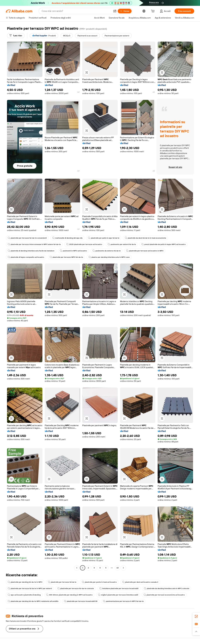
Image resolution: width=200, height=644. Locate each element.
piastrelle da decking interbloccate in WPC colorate (167, 588)
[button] (115, 11)
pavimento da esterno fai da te (107, 251)
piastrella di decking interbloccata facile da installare (31, 251)
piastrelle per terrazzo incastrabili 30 (81, 601)
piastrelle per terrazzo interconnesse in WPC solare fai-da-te (34, 244)
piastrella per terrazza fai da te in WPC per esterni (30, 588)
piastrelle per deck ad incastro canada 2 (140, 582)
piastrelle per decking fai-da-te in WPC (25, 582)
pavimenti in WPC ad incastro (73, 251)
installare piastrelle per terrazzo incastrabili (119, 588)
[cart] (153, 11)
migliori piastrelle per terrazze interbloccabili (118, 595)
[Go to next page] (123, 568)
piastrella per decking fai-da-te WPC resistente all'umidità (33, 601)
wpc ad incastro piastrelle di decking (24, 595)
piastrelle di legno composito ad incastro (26, 257)
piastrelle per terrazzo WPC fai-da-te (66, 257)
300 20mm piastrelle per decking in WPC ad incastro (69, 595)
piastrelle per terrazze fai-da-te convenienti (27, 238)
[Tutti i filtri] (16, 36)
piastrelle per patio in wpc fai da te (104, 238)
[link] (196, 616)
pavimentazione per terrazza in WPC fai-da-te (123, 601)
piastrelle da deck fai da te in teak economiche (145, 238)
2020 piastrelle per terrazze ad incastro (84, 244)
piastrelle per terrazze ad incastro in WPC (145, 251)
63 (118, 568)
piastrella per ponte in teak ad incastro (99, 582)
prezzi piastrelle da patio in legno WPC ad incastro (164, 244)
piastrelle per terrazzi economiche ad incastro (164, 595)
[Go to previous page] (77, 568)
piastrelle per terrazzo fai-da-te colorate (76, 588)
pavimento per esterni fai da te (122, 244)
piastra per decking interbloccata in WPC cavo (109, 257)
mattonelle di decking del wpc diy (67, 238)
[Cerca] (125, 11)
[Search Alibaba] (76, 11)
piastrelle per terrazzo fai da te (62, 582)
